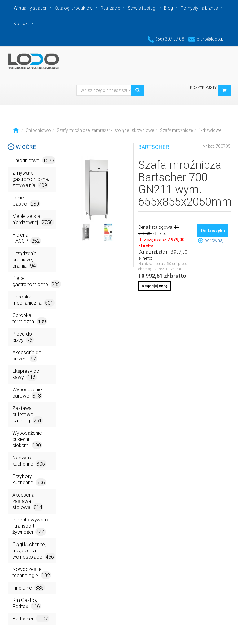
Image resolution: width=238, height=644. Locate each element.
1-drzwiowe (210, 130)
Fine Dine (29, 587)
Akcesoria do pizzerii (27, 356)
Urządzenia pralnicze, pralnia (25, 260)
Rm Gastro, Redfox (27, 604)
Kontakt (21, 24)
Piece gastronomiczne (34, 282)
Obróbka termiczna (30, 319)
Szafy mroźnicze (176, 130)
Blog (168, 8)
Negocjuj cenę (154, 286)
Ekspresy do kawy (26, 374)
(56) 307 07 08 (166, 39)
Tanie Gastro (26, 201)
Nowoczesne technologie (32, 573)
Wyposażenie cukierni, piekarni (27, 439)
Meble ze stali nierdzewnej (33, 220)
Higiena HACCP (27, 238)
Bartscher (31, 618)
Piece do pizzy (23, 337)
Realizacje (110, 8)
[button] (224, 90)
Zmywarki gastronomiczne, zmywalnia (31, 179)
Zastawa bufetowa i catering (28, 415)
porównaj (210, 240)
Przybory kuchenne (29, 480)
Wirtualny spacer (30, 8)
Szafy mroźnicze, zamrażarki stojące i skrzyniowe (105, 130)
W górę (22, 147)
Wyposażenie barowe (27, 393)
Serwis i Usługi (142, 8)
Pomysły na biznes (199, 8)
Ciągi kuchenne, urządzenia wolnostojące (34, 551)
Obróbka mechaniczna (33, 300)
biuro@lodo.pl (206, 39)
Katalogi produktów (73, 8)
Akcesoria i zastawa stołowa (28, 501)
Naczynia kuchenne (29, 461)
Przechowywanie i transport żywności (31, 526)
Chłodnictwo (38, 130)
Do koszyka (213, 231)
